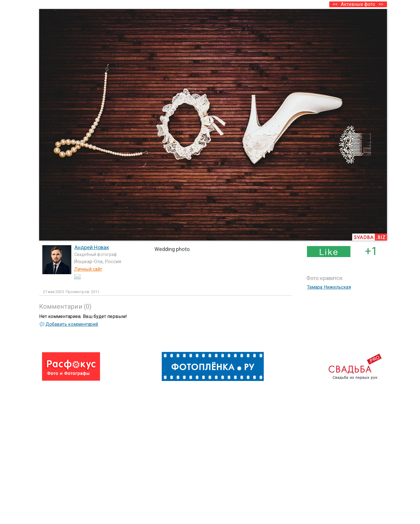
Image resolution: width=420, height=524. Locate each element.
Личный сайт (88, 269)
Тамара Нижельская (329, 287)
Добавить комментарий (72, 324)
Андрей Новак (92, 247)
